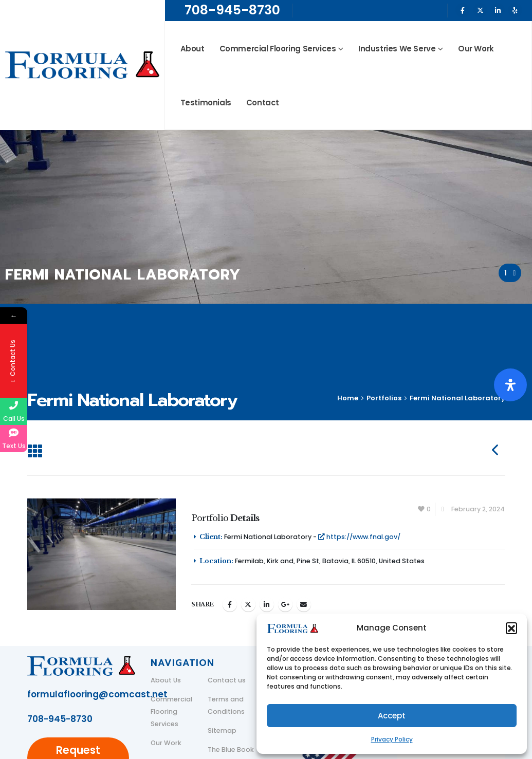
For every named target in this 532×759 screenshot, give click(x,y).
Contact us (227, 680)
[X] (480, 10)
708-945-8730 (232, 10)
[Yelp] (515, 10)
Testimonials (206, 103)
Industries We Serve (397, 49)
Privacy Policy (392, 739)
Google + (285, 604)
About (192, 49)
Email (304, 604)
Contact (263, 103)
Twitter (248, 604)
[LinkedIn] (498, 10)
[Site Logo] (82, 65)
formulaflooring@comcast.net (97, 694)
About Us (166, 680)
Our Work (476, 49)
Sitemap (222, 730)
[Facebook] (463, 10)
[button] (511, 628)
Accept (392, 716)
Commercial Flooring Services (278, 49)
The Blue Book (231, 749)
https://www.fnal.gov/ (359, 537)
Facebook (230, 604)
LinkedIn (267, 604)
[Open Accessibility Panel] (510, 385)
